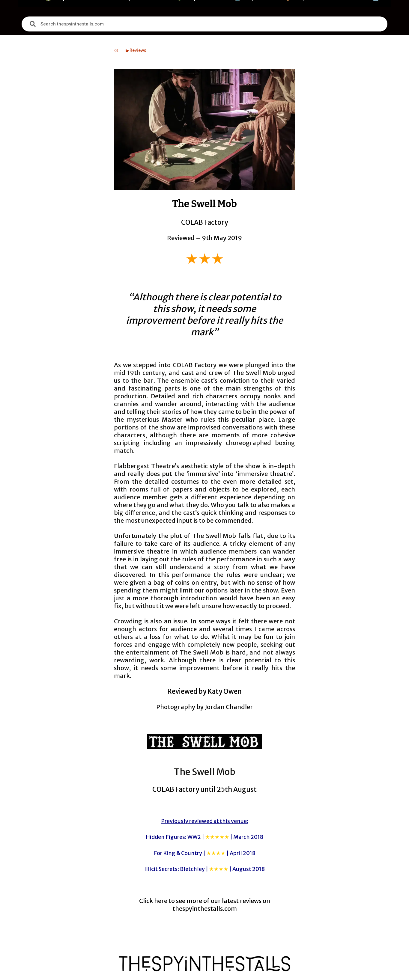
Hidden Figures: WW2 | (204, 837)
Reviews (138, 50)
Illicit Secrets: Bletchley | (204, 869)
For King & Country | (205, 853)
